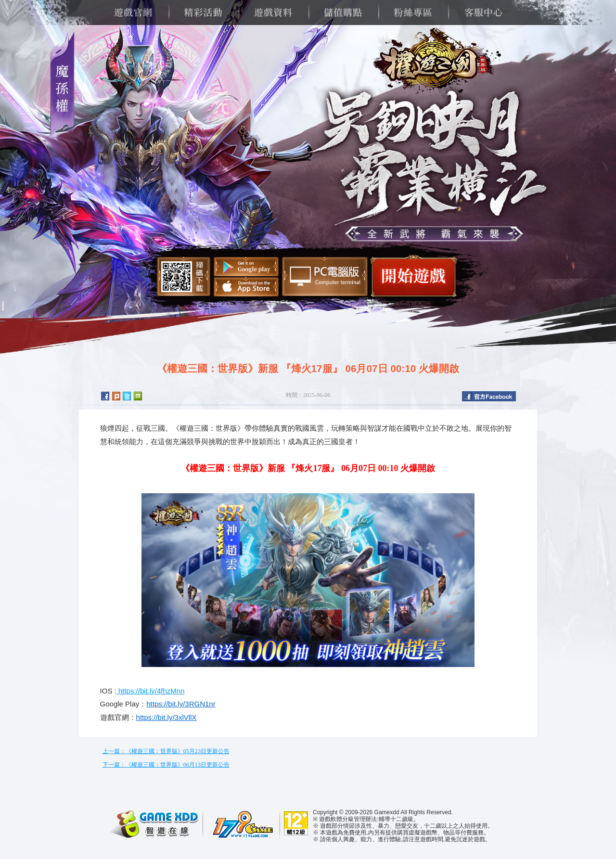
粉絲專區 (413, 13)
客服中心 (483, 13)
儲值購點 (343, 13)
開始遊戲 (414, 276)
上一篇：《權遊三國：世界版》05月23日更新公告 (166, 751)
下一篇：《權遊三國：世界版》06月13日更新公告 (166, 765)
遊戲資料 (273, 13)
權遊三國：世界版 (434, 63)
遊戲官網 (133, 13)
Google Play (246, 267)
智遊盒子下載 (325, 276)
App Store (246, 287)
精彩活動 (203, 13)
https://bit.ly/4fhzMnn (151, 691)
